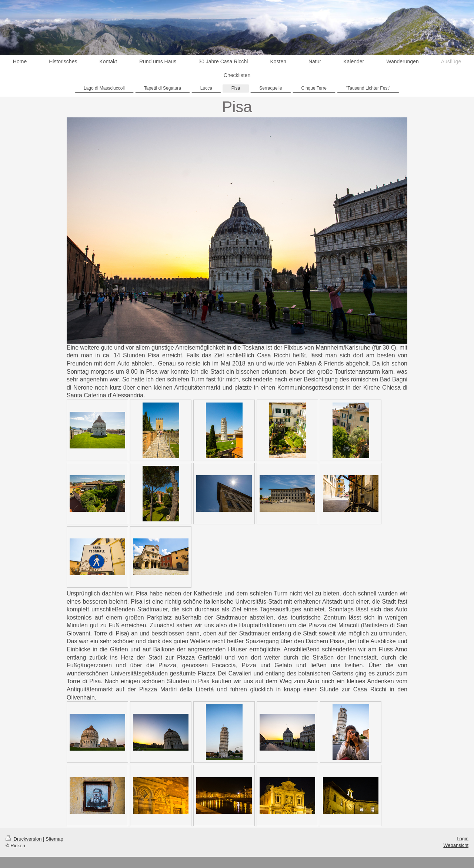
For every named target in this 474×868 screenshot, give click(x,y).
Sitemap (54, 839)
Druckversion (24, 839)
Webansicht (456, 845)
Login (463, 839)
